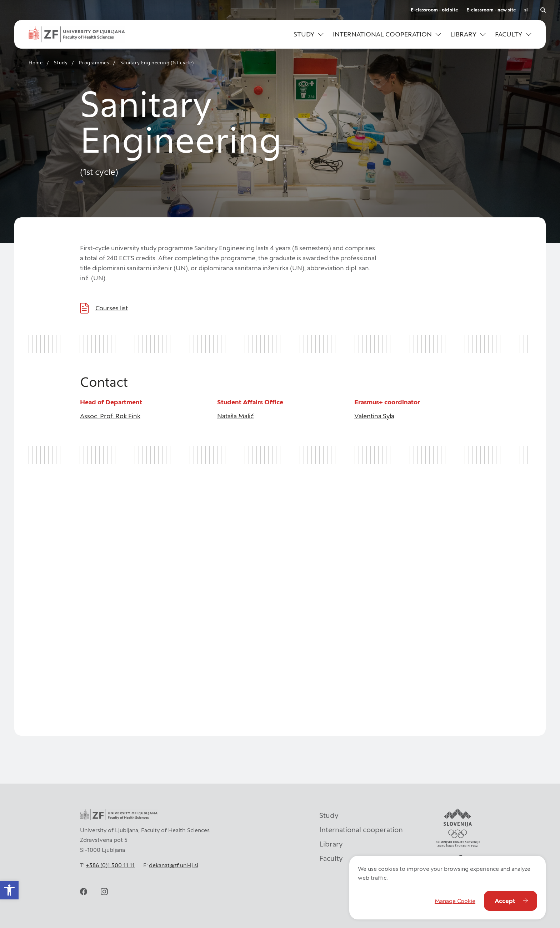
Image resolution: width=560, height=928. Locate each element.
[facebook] (84, 892)
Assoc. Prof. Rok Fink (110, 416)
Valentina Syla (374, 416)
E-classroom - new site (491, 10)
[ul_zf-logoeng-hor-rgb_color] (77, 34)
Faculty (331, 858)
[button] (309, 34)
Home (36, 63)
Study (61, 63)
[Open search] (543, 10)
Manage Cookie (455, 901)
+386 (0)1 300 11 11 (110, 865)
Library (331, 844)
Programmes (94, 63)
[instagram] (104, 892)
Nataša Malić (235, 416)
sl (526, 10)
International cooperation (361, 830)
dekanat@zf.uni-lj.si (174, 865)
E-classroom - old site (434, 10)
